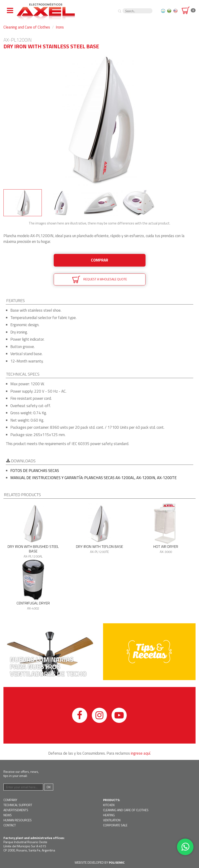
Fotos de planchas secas (35, 471)
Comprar (99, 260)
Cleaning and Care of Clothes (27, 27)
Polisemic (117, 862)
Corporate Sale (115, 825)
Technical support (18, 805)
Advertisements (16, 810)
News (8, 815)
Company (10, 800)
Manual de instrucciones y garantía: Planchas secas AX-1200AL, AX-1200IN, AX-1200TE (94, 478)
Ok (49, 787)
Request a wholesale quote (99, 279)
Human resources (18, 820)
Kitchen (109, 805)
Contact (10, 825)
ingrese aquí (140, 753)
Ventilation (112, 820)
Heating (109, 815)
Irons (60, 27)
